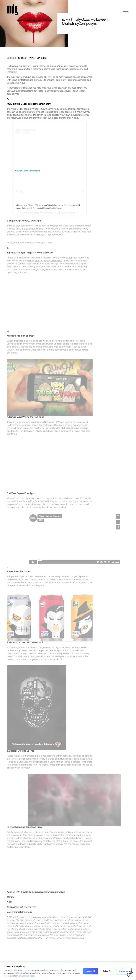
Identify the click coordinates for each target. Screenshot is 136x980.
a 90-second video (33, 233)
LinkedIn (41, 58)
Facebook (22, 58)
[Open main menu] (126, 14)
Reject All (107, 971)
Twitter (32, 58)
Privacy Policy (29, 976)
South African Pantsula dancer (65, 766)
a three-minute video (75, 429)
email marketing (80, 933)
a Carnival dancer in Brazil (30, 766)
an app (39, 508)
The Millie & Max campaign (20, 109)
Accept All (91, 971)
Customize (124, 971)
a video (18, 842)
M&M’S (36, 217)
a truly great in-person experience (45, 265)
